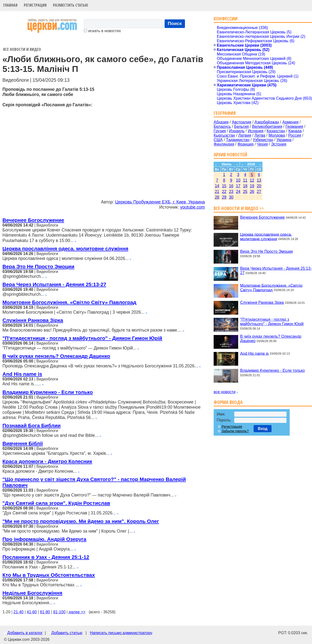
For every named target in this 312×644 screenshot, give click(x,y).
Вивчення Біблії (23, 443)
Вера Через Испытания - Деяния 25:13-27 (54, 284)
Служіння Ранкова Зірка (33, 320)
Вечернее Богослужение (33, 220)
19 (252, 186)
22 (224, 192)
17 (238, 186)
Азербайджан (267, 122)
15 (224, 186)
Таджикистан (238, 140)
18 (245, 186)
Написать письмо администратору (121, 633)
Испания (256, 131)
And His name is (22, 374)
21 (217, 192)
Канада (295, 131)
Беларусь (222, 127)
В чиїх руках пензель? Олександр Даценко (56, 356)
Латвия (245, 135)
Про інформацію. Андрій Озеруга (44, 539)
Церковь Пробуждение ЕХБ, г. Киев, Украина (160, 202)
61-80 (45, 612)
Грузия (220, 131)
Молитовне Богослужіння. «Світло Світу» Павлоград (69, 302)
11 (245, 180)
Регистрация (35, 5)
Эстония (279, 144)
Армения (290, 122)
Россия (295, 135)
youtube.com (192, 207)
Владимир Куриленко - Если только (48, 392)
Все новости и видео (22, 49)
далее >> (77, 612)
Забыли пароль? (235, 431)
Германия (294, 127)
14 (217, 186)
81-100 (59, 612)
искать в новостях (102, 31)
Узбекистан (263, 140)
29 (224, 197)
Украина (284, 140)
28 (217, 197)
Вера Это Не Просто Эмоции (38, 266)
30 (231, 197)
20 (259, 186)
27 (259, 192)
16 (231, 186)
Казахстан (276, 131)
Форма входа (228, 402)
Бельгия (241, 127)
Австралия (241, 122)
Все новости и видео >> (239, 208)
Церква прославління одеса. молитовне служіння (65, 248)
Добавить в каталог (25, 633)
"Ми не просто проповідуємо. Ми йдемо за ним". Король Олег (81, 521)
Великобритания (267, 127)
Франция (246, 144)
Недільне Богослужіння (32, 593)
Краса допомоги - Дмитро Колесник (47, 461)
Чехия (262, 144)
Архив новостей (230, 154)
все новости (225, 392)
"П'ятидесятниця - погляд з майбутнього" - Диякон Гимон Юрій (82, 338)
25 (245, 192)
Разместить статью (71, 5)
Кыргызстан (224, 135)
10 (238, 180)
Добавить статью (67, 633)
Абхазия (221, 122)
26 (252, 192)
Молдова (277, 135)
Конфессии (226, 19)
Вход (263, 429)
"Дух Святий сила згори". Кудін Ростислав (56, 503)
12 (252, 180)
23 (231, 192)
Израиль (237, 131)
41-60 (32, 612)
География (225, 113)
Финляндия (224, 144)
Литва (260, 135)
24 (238, 192)
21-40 (19, 612)
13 (259, 180)
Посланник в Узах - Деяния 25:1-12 (46, 557)
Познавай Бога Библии (32, 425)
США (218, 140)
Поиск (175, 23)
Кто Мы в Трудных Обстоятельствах (49, 575)
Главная (10, 5)
